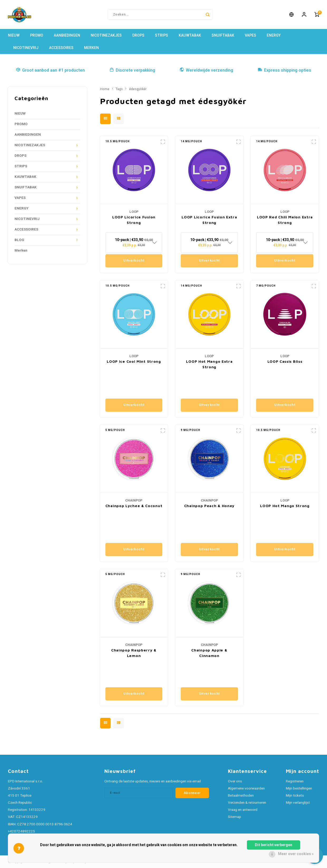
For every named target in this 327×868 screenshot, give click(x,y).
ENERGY (274, 35)
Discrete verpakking (132, 70)
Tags (119, 89)
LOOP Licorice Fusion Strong (134, 220)
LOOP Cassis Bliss (285, 361)
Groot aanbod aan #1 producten (50, 70)
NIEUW (14, 35)
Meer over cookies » (296, 854)
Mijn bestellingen (299, 788)
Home (105, 89)
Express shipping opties (284, 70)
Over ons (235, 781)
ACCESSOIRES (61, 48)
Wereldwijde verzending (206, 70)
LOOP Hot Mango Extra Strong (209, 364)
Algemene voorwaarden (246, 788)
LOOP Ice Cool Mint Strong (134, 361)
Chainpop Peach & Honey (209, 506)
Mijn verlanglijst (298, 803)
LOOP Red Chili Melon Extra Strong (285, 220)
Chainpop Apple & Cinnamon (209, 653)
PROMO (37, 35)
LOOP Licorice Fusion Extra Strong (209, 220)
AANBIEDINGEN (67, 35)
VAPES (250, 35)
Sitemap (235, 817)
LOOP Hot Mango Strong (285, 506)
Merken (91, 48)
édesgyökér (138, 89)
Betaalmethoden (241, 796)
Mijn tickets (295, 796)
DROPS (138, 35)
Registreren (295, 781)
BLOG (19, 240)
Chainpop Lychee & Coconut (134, 506)
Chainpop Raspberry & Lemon (134, 653)
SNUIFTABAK (223, 35)
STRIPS (162, 35)
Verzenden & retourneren (247, 803)
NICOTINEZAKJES (106, 35)
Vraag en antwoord (243, 810)
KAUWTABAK (190, 35)
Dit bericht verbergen (274, 845)
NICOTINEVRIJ (26, 48)
